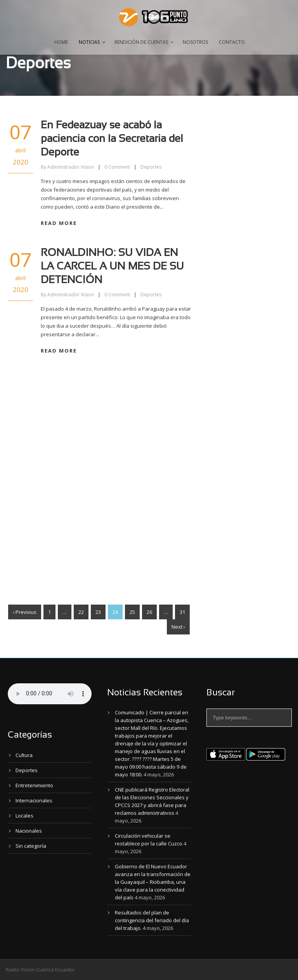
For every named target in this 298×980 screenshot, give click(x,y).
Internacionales (34, 800)
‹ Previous (25, 612)
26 (149, 612)
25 (132, 612)
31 (182, 612)
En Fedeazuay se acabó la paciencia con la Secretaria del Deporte (112, 139)
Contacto (232, 42)
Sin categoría (31, 846)
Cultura (24, 755)
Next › (178, 627)
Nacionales (29, 831)
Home (61, 42)
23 (98, 612)
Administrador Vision (71, 167)
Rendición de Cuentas (141, 42)
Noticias (89, 42)
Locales (24, 816)
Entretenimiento (34, 785)
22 (81, 612)
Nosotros (195, 42)
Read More (59, 223)
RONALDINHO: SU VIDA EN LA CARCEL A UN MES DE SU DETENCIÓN (112, 267)
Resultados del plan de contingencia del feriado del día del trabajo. (152, 920)
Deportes (151, 167)
